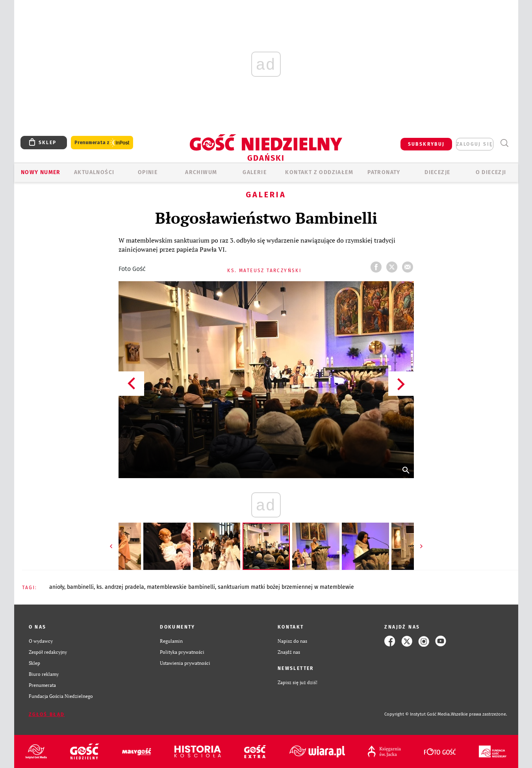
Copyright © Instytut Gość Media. (418, 714)
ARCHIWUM (201, 172)
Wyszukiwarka (505, 143)
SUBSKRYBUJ (426, 144)
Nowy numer (41, 172)
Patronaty (384, 172)
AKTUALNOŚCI (94, 172)
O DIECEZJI (491, 172)
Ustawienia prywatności (185, 663)
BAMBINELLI (80, 587)
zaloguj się (475, 144)
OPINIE (148, 172)
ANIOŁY (57, 587)
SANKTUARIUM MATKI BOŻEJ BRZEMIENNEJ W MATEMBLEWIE (286, 587)
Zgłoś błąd (47, 714)
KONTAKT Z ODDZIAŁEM (319, 172)
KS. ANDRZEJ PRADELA (120, 587)
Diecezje (437, 172)
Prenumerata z (102, 143)
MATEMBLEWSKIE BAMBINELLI (181, 587)
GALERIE (255, 172)
